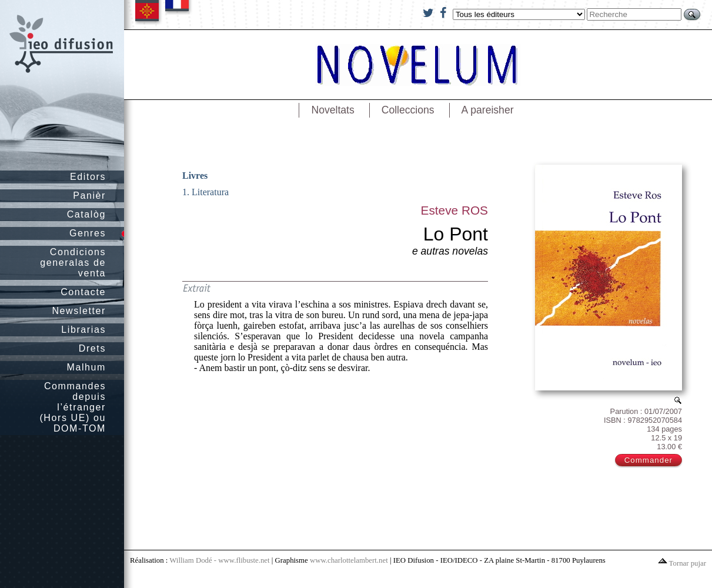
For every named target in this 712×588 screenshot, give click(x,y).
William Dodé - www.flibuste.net (219, 560)
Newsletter (79, 311)
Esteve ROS (454, 210)
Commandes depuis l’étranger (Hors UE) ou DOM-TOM (73, 407)
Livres (195, 176)
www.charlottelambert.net (349, 560)
